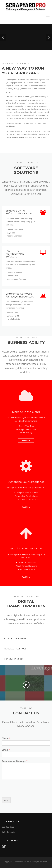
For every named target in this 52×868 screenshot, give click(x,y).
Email (6, 750)
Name (6, 738)
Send (6, 800)
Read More (26, 440)
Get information (9, 832)
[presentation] (23, 793)
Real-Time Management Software (15, 253)
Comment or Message (15, 761)
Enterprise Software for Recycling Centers (20, 295)
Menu (48, 18)
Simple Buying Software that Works (19, 212)
